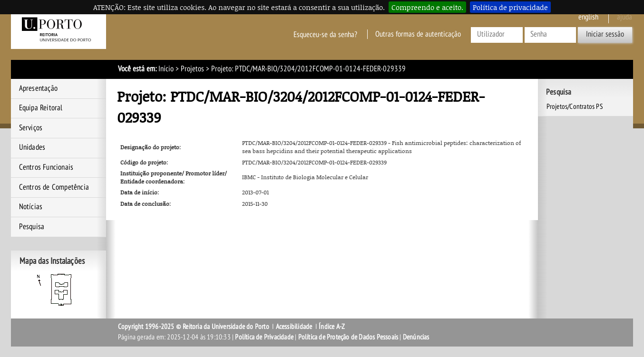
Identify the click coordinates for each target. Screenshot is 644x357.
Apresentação (38, 88)
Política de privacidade (510, 7)
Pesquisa (32, 227)
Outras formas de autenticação (418, 34)
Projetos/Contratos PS (575, 106)
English (588, 17)
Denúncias (416, 337)
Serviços (31, 128)
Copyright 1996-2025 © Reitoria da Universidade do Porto (194, 327)
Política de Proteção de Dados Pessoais (348, 337)
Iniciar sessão (605, 34)
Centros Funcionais (46, 167)
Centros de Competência (54, 187)
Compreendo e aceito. (427, 7)
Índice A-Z (332, 327)
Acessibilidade (294, 327)
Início (166, 69)
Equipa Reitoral (41, 108)
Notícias (31, 207)
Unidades (32, 147)
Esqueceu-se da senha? (325, 34)
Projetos (192, 69)
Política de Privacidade (264, 337)
